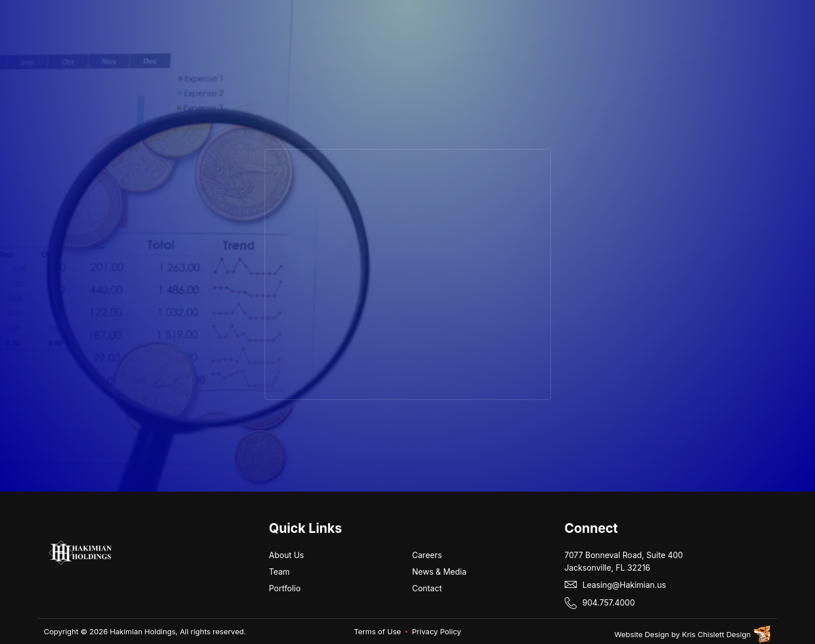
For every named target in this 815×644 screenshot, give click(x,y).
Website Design (642, 634)
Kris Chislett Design (716, 634)
